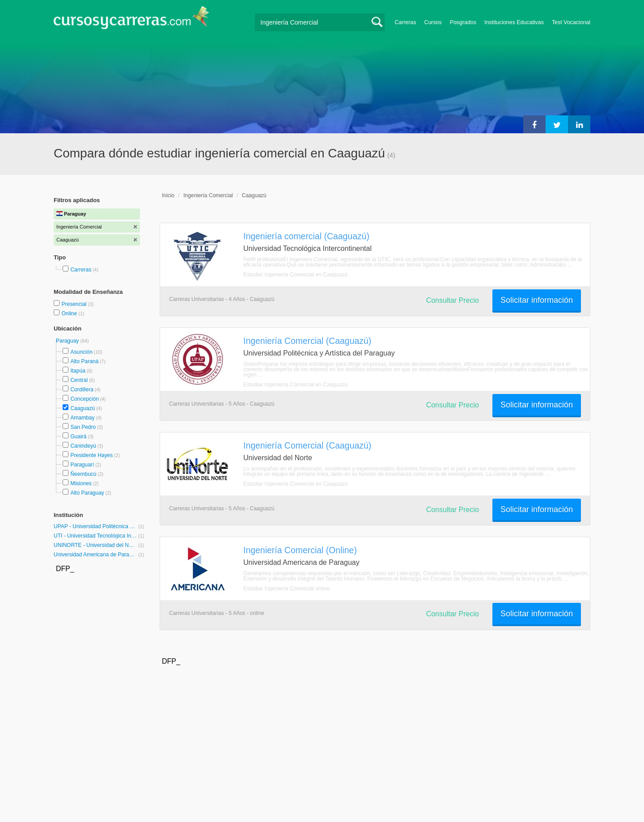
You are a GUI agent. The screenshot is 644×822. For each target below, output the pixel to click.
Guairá (78, 436)
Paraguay (68, 341)
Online (70, 314)
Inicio (168, 195)
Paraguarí (82, 465)
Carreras (405, 22)
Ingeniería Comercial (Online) (300, 550)
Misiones (81, 483)
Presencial (74, 304)
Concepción (84, 399)
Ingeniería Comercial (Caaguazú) (307, 341)
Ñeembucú (83, 474)
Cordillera (82, 390)
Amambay (82, 418)
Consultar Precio (453, 300)
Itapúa (78, 371)
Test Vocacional (571, 22)
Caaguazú (83, 408)
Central (79, 380)
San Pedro (83, 427)
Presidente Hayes (91, 455)
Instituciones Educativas (514, 22)
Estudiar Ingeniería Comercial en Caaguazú (295, 275)
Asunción (81, 352)
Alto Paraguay (87, 493)
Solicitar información (537, 300)
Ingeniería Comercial (208, 195)
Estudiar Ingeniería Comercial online (286, 589)
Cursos (433, 22)
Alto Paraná (84, 361)
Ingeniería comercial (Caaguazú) (306, 236)
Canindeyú (83, 446)
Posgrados (463, 22)
